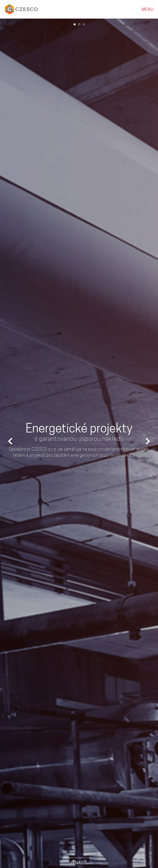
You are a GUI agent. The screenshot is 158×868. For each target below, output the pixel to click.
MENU (148, 9)
